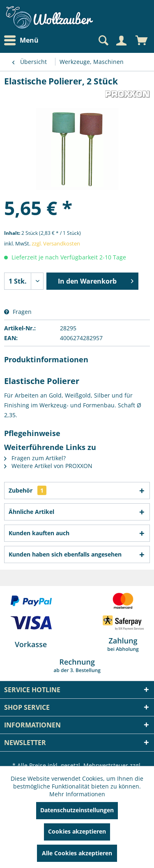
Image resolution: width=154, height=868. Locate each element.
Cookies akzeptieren (77, 831)
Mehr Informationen (77, 794)
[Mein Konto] (121, 41)
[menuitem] (23, 40)
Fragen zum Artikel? (35, 458)
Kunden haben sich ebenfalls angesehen (65, 554)
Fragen (18, 312)
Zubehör (28, 490)
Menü (21, 41)
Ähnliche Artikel (31, 512)
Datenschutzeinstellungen (77, 810)
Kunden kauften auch (39, 533)
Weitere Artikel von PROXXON (48, 466)
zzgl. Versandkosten (56, 243)
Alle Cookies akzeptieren (77, 853)
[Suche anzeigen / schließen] (103, 41)
